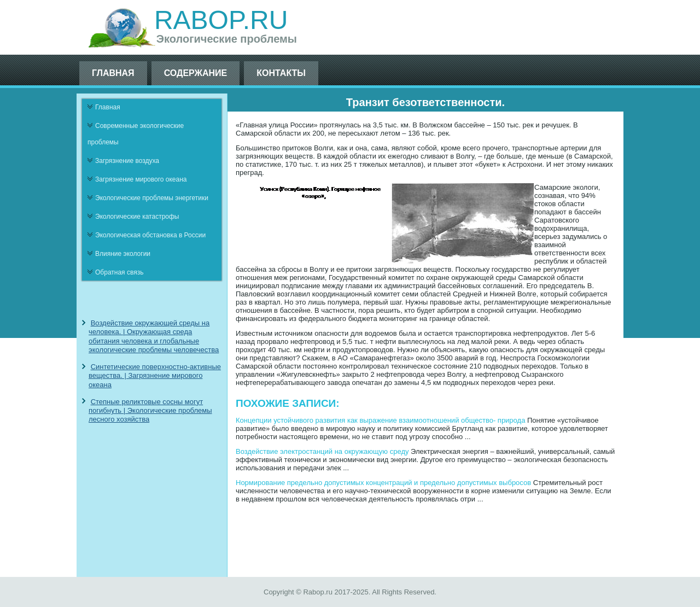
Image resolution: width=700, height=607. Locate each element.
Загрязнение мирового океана (141, 179)
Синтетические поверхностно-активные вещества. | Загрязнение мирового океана (155, 376)
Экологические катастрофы (137, 217)
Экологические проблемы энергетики (152, 198)
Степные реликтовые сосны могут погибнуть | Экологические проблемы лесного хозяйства (150, 411)
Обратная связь (119, 272)
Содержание (196, 73)
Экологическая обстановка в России (150, 235)
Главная (113, 73)
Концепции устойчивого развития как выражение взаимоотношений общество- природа (380, 420)
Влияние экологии (123, 254)
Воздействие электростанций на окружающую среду (322, 451)
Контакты (281, 73)
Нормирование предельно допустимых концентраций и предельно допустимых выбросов (383, 483)
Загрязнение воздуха (127, 161)
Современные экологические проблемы (136, 134)
